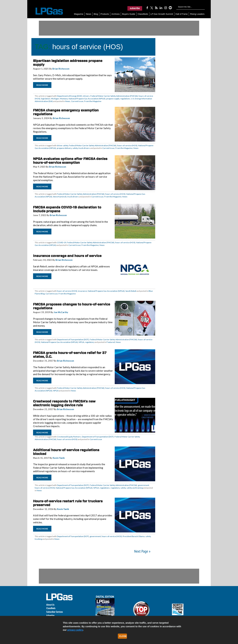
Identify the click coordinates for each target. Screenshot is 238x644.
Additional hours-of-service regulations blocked (66, 452)
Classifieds (143, 14)
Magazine (79, 14)
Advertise (50, 615)
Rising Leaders (197, 14)
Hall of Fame (182, 14)
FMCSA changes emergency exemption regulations (66, 112)
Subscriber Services (55, 612)
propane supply (113, 99)
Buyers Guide (129, 14)
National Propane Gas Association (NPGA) (87, 99)
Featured (111, 342)
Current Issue (77, 101)
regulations (125, 99)
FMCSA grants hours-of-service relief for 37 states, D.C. (70, 355)
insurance (82, 291)
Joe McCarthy (61, 312)
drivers (86, 96)
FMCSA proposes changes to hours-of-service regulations (72, 306)
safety (75, 148)
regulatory (90, 342)
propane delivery (64, 148)
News (89, 14)
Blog (96, 14)
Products (105, 14)
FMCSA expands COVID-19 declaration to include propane (67, 209)
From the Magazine (93, 101)
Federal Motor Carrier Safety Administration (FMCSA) (114, 96)
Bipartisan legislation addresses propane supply (68, 63)
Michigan (55, 99)
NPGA (81, 342)
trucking (38, 539)
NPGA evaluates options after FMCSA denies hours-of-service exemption (70, 161)
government (144, 485)
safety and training (135, 488)
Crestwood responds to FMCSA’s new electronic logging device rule (64, 403)
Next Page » (142, 551)
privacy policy (75, 630)
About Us (50, 605)
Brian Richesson (61, 69)
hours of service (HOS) (127, 145)
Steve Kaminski (60, 197)
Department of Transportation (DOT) (73, 339)
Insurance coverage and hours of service (67, 256)
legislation (46, 99)
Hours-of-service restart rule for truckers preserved (68, 503)
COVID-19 (62, 242)
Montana (64, 99)
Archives (116, 14)
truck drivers (84, 148)
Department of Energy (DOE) (70, 96)
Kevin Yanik (59, 458)
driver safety (63, 145)
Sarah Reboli (131, 291)
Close (123, 636)
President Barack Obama (134, 536)
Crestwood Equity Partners (69, 437)
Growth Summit (162, 14)
